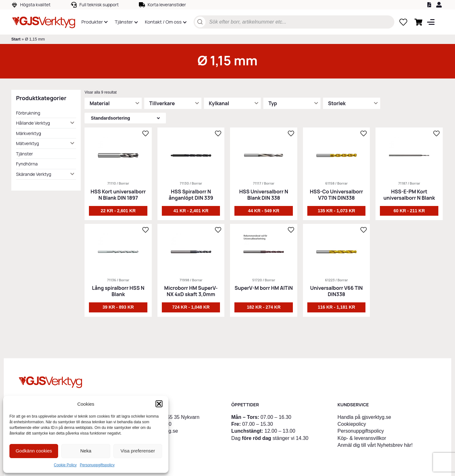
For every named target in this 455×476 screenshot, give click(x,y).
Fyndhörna (27, 164)
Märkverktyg (28, 133)
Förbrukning (28, 113)
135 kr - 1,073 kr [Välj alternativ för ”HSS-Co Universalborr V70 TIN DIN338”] (336, 211)
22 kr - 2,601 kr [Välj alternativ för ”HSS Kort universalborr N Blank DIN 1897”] (118, 211)
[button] (159, 404)
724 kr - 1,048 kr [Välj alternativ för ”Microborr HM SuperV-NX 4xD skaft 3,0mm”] (191, 307)
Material (100, 103)
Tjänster (25, 154)
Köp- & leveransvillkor (362, 438)
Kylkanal (219, 103)
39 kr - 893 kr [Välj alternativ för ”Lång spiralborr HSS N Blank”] (118, 307)
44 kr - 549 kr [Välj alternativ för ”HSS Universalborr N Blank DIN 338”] (264, 211)
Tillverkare (162, 103)
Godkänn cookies (34, 451)
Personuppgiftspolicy (97, 465)
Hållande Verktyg (33, 123)
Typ (273, 103)
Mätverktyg (27, 143)
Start (16, 39)
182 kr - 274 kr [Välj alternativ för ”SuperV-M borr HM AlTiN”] (263, 307)
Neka (86, 451)
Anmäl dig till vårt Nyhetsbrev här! (375, 445)
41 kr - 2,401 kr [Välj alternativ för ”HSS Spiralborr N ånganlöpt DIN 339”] (191, 211)
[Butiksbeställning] (125, 118)
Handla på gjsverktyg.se (364, 417)
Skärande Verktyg (34, 174)
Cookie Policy (65, 465)
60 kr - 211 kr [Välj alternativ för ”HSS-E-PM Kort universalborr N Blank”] (409, 211)
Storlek (337, 103)
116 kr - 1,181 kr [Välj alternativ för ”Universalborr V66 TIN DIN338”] (336, 307)
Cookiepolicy (352, 424)
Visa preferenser (138, 451)
